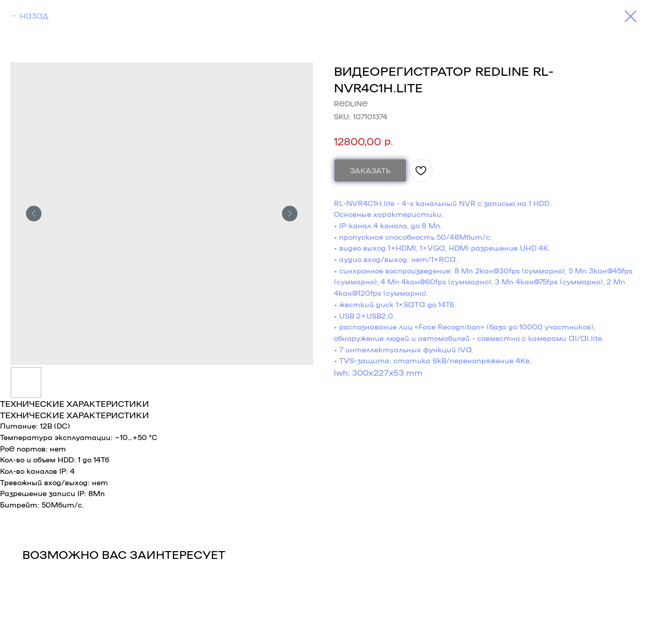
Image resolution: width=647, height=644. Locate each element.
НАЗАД (34, 16)
